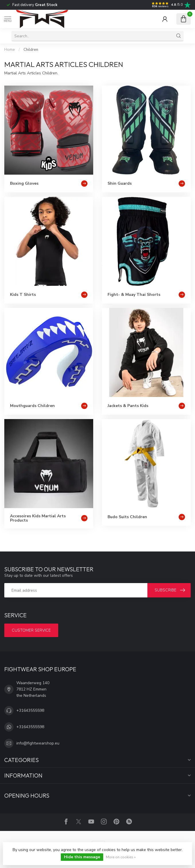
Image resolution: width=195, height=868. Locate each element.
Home (10, 50)
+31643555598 (30, 710)
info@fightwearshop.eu (38, 743)
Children (31, 50)
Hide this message (82, 857)
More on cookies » (121, 857)
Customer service (31, 630)
